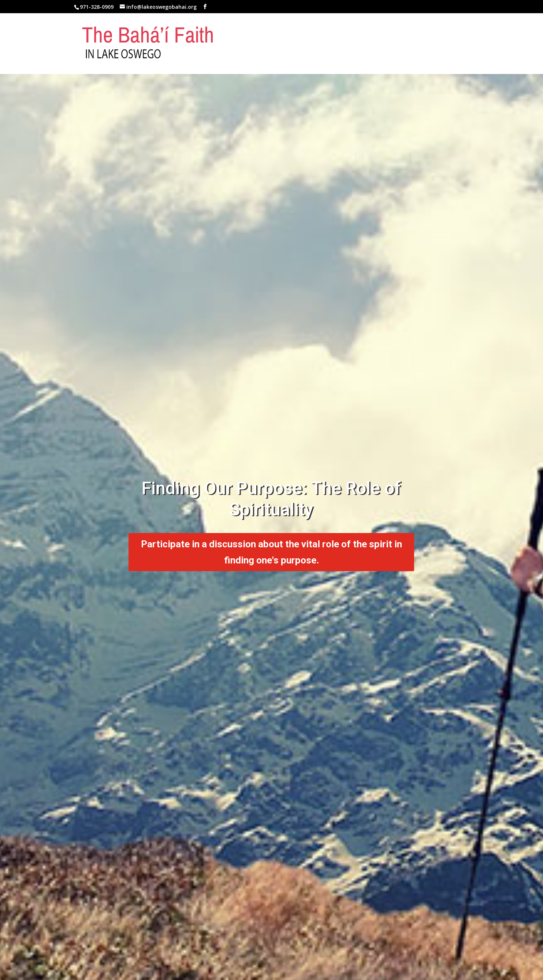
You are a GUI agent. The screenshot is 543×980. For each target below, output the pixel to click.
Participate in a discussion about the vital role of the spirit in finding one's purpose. (271, 552)
